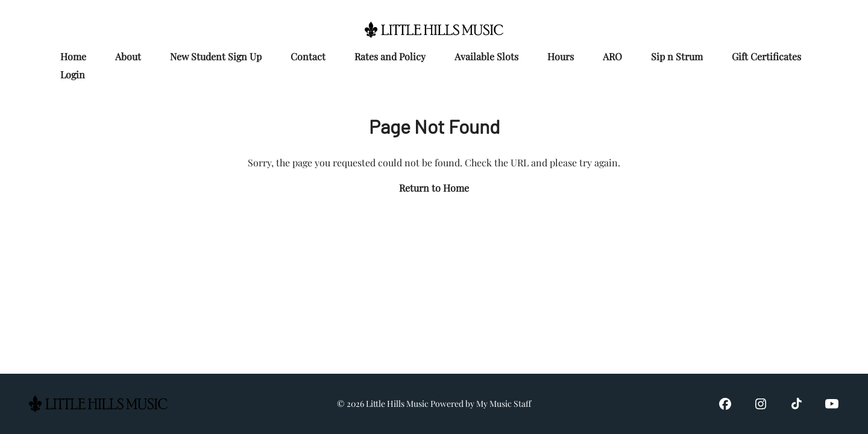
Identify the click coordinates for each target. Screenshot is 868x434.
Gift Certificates (766, 56)
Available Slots (486, 56)
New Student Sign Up (216, 56)
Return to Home (434, 188)
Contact (308, 56)
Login (73, 74)
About (128, 56)
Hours (561, 56)
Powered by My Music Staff (481, 404)
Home (73, 56)
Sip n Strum (677, 56)
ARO (612, 56)
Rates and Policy (390, 56)
